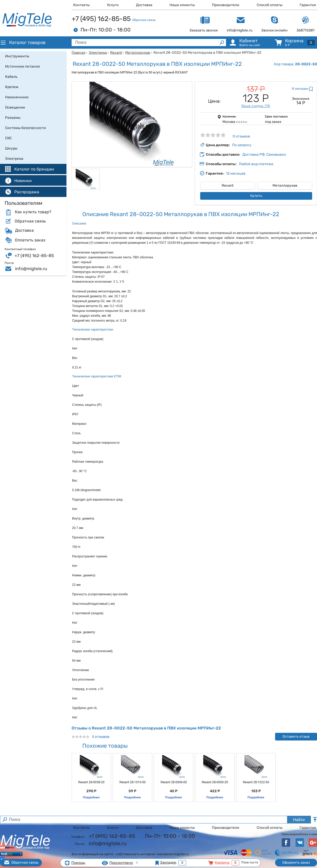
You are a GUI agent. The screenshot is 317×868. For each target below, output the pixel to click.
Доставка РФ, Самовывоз (264, 155)
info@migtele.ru (31, 269)
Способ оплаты (270, 5)
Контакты (81, 5)
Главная (78, 53)
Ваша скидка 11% (256, 106)
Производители (226, 5)
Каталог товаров (23, 43)
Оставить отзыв (296, 737)
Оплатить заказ (30, 240)
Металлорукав (138, 53)
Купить (256, 196)
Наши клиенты (182, 5)
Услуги (113, 5)
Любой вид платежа (256, 164)
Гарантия (308, 5)
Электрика (98, 53)
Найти (299, 820)
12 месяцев (236, 173)
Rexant (116, 53)
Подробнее (91, 797)
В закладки (300, 89)
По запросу (242, 145)
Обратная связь (144, 20)
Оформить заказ (296, 862)
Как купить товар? (33, 212)
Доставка (144, 5)
